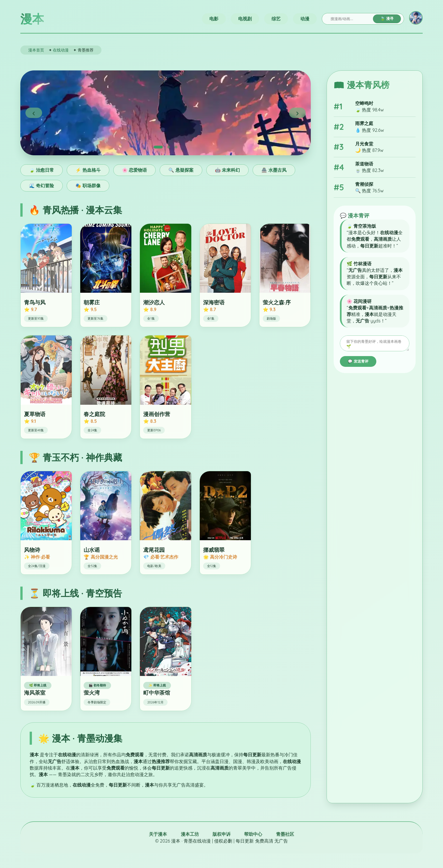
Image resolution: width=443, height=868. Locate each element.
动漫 (305, 19)
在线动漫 (61, 50)
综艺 (276, 19)
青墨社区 (285, 834)
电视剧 (245, 19)
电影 (214, 19)
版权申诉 (221, 834)
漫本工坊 (190, 834)
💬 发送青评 (358, 363)
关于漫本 (158, 834)
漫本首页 (36, 50)
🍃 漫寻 (387, 19)
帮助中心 (253, 834)
